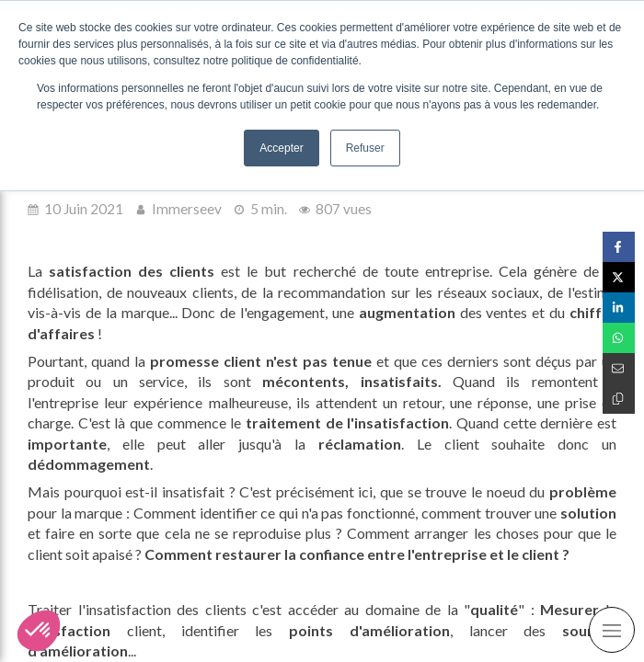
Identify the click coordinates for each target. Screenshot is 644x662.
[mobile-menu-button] (612, 630)
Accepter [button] (281, 148)
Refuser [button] (365, 148)
